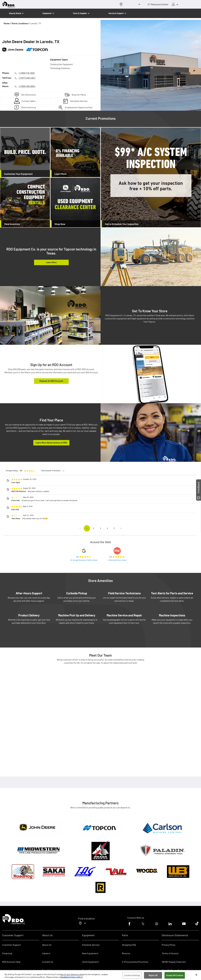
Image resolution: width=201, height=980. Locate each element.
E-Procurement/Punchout (135, 962)
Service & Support (116, 13)
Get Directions (28, 95)
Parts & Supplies (80, 13)
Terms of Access (170, 953)
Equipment (47, 13)
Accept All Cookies (175, 975)
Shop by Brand (15, 13)
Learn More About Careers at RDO (51, 443)
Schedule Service (79, 101)
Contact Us (48, 962)
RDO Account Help (11, 962)
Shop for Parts (79, 95)
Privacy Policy (169, 945)
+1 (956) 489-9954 (27, 86)
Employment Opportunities (79, 107)
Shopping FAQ (129, 945)
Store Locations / (21, 23)
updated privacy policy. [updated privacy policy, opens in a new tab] (72, 977)
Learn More (60, 174)
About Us (47, 945)
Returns (126, 953)
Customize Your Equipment (18, 174)
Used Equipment (90, 962)
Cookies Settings (132, 975)
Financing (7, 953)
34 (63, 471)
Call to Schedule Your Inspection (122, 224)
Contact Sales (28, 101)
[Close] (196, 975)
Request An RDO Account (51, 381)
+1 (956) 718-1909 (26, 73)
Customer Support (12, 945)
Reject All (153, 975)
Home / (7, 23)
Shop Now (60, 224)
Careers (46, 953)
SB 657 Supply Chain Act (174, 962)
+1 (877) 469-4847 (27, 78)
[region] (100, 975)
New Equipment (90, 953)
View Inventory (29, 107)
